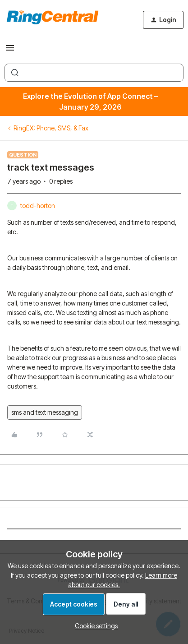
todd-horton (38, 206)
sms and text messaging (45, 412)
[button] (10, 51)
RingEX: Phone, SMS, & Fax (51, 128)
